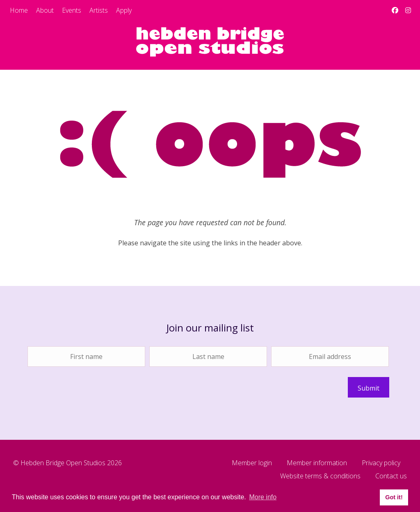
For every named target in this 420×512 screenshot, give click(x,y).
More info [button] (263, 497)
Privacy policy (381, 463)
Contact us (391, 477)
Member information (317, 463)
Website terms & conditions (320, 477)
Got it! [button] (394, 497)
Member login (252, 463)
